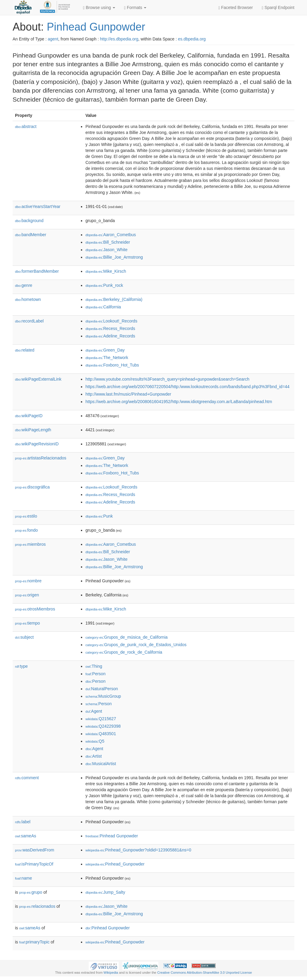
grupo (31, 892)
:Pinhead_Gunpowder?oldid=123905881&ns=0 (138, 850)
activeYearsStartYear (38, 206)
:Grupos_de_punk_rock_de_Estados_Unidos (136, 645)
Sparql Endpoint (278, 8)
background (29, 221)
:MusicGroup (103, 696)
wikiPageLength (33, 430)
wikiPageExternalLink (38, 379)
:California (103, 307)
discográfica (32, 487)
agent (53, 39)
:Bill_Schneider (108, 242)
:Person (95, 674)
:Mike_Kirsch (106, 271)
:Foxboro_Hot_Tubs (112, 365)
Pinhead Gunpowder (96, 27)
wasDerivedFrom (35, 850)
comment (27, 778)
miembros (30, 544)
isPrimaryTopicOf (34, 864)
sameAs (25, 836)
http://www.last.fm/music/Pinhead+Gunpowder (128, 394)
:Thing (94, 666)
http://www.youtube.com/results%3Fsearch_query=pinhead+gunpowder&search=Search (167, 379)
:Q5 (95, 741)
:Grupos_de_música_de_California (127, 637)
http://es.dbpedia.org (119, 39)
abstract (26, 126)
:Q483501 (101, 734)
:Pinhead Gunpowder (112, 836)
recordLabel (29, 321)
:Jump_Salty (105, 892)
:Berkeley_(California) (114, 299)
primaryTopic (34, 942)
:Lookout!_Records (111, 321)
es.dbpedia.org (192, 39)
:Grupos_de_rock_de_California (124, 652)
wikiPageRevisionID (37, 444)
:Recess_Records (110, 328)
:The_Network (107, 358)
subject (24, 637)
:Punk (99, 516)
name (24, 878)
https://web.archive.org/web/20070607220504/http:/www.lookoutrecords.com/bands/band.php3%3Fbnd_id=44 (188, 387)
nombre (28, 581)
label (23, 822)
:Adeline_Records (110, 336)
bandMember (31, 235)
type (21, 666)
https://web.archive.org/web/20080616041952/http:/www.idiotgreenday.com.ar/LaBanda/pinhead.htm (179, 402)
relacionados (37, 906)
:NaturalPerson (102, 689)
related (25, 350)
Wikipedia (111, 973)
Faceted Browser (236, 8)
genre (24, 285)
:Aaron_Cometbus (111, 235)
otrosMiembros (35, 609)
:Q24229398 (103, 726)
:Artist (94, 756)
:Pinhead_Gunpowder (115, 864)
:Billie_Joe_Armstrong (114, 257)
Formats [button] (135, 8)
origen (27, 595)
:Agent (94, 711)
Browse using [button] (99, 8)
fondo (26, 530)
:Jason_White (106, 250)
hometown (28, 299)
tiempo (27, 623)
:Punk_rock (104, 285)
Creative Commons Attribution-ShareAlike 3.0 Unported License (204, 973)
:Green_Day (105, 350)
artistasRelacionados (41, 458)
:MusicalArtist (101, 764)
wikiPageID (29, 416)
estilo (26, 516)
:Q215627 (101, 719)
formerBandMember (37, 271)
